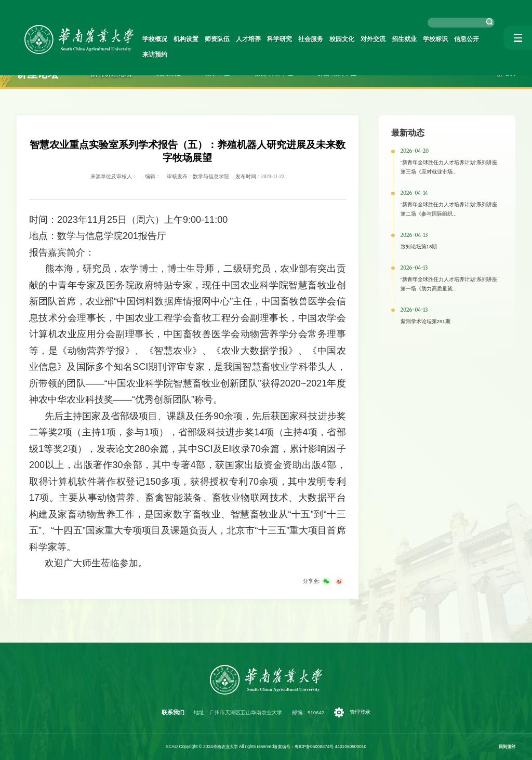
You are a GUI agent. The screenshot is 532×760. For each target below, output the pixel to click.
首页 (510, 74)
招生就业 (396, 39)
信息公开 (454, 39)
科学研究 (280, 39)
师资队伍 (221, 39)
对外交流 (367, 39)
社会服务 (309, 39)
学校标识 (425, 39)
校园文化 (338, 39)
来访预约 (483, 39)
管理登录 (360, 712)
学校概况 (163, 39)
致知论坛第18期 (419, 246)
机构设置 (192, 39)
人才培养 (250, 39)
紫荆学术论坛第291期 (425, 321)
